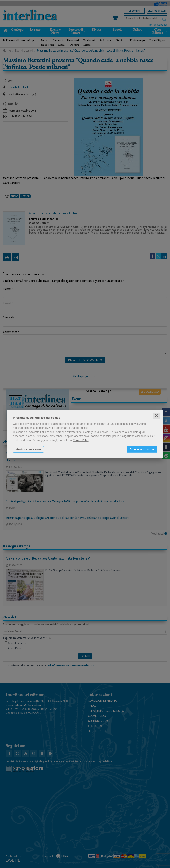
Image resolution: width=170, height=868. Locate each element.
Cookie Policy (81, 440)
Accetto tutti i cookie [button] (142, 449)
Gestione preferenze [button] (29, 449)
